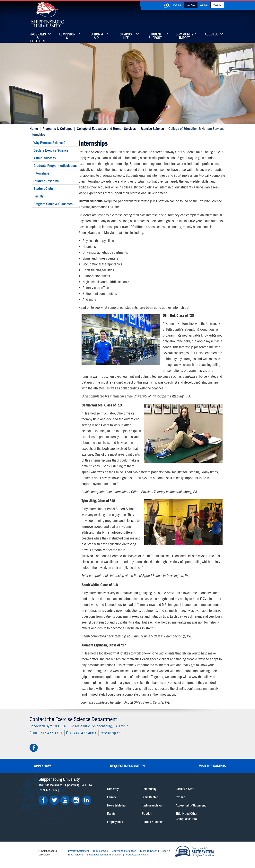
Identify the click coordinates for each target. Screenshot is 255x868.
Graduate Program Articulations (55, 165)
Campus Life (126, 36)
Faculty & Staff (185, 789)
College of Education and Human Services (106, 128)
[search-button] (167, 5)
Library (111, 797)
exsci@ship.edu (111, 733)
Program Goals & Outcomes (53, 204)
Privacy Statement (79, 851)
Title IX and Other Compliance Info (187, 816)
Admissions (67, 36)
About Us (212, 34)
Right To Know (148, 851)
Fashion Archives (152, 805)
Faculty (38, 196)
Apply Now (42, 766)
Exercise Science (152, 128)
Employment (115, 822)
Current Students (152, 822)
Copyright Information (124, 851)
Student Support (155, 36)
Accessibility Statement (191, 805)
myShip (177, 5)
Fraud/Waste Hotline (137, 855)
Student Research (46, 181)
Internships (41, 173)
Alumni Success (45, 158)
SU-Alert (147, 813)
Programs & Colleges (38, 36)
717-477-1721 (51, 733)
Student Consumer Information (104, 855)
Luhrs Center (150, 797)
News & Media (116, 805)
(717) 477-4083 (84, 733)
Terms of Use (100, 851)
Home (34, 128)
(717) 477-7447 (48, 790)
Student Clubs (44, 188)
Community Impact (184, 36)
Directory (113, 789)
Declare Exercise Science (51, 150)
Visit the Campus (212, 766)
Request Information (127, 766)
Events (111, 813)
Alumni (204, 5)
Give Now (191, 5)
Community (149, 789)
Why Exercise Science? (49, 143)
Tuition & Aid (96, 36)
